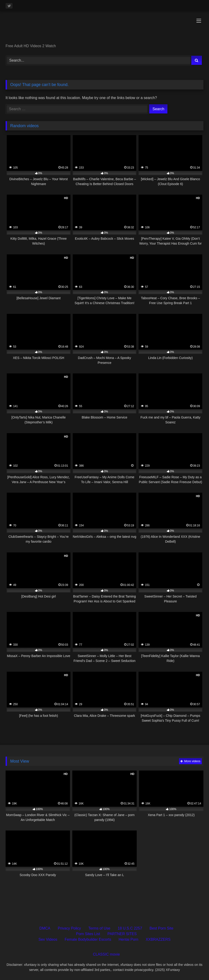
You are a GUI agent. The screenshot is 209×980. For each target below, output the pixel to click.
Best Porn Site (161, 928)
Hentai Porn (128, 939)
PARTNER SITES (122, 934)
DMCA (45, 928)
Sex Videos (48, 939)
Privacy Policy (70, 928)
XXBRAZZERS (158, 939)
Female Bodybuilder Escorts (88, 939)
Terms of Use (99, 928)
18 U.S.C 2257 (130, 928)
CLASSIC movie (106, 954)
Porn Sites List (88, 934)
